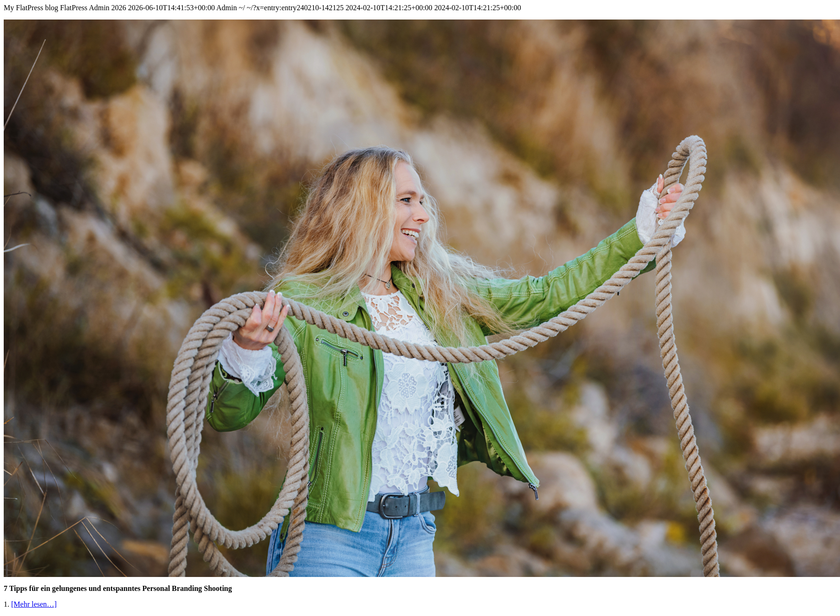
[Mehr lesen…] (34, 604)
